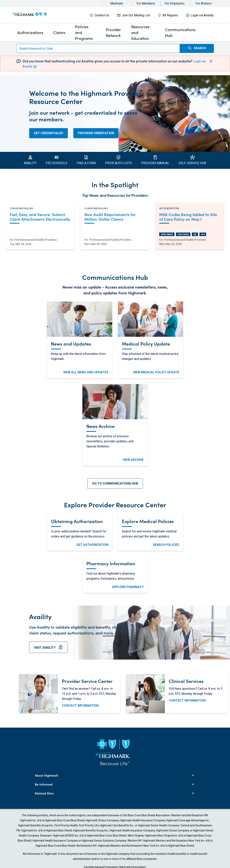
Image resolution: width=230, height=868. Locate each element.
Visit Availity (49, 649)
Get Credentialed (49, 133)
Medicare (117, 3)
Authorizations (169, 208)
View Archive (133, 460)
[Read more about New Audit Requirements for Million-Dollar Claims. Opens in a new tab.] (115, 217)
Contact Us (102, 15)
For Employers (175, 3)
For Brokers (204, 3)
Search (197, 48)
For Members (146, 3)
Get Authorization (92, 545)
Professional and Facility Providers (36, 240)
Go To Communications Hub (115, 483)
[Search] (98, 48)
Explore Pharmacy (128, 587)
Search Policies (166, 545)
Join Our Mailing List (136, 15)
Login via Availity (202, 15)
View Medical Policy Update (156, 372)
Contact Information (80, 706)
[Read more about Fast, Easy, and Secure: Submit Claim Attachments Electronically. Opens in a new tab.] (40, 217)
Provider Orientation (96, 133)
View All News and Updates (86, 372)
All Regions (170, 15)
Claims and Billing (21, 208)
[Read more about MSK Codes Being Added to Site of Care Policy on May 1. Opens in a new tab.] (190, 217)
